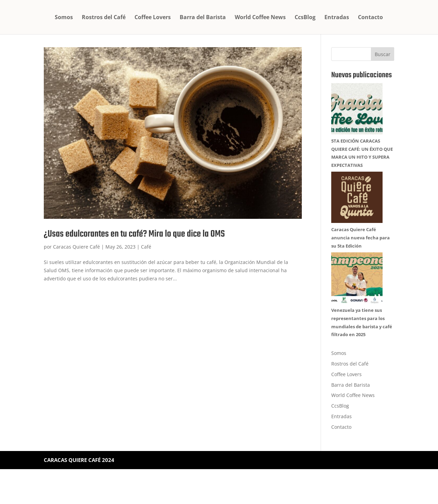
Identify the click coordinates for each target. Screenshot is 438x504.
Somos (64, 18)
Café (146, 247)
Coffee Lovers (153, 18)
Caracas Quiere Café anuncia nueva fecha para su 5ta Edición (360, 261)
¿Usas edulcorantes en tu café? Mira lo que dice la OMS (134, 234)
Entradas (337, 18)
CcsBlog (305, 18)
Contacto (370, 18)
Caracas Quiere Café (76, 247)
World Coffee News (260, 18)
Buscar (383, 54)
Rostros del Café (104, 18)
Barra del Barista (203, 18)
